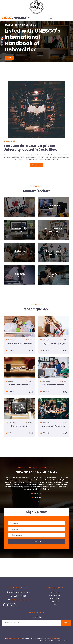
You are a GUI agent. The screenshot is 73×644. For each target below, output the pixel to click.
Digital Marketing (19, 426)
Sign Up (66, 623)
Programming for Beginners (19, 343)
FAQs (59, 641)
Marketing (55, 598)
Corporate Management (54, 385)
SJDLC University (55, 638)
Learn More (36, 165)
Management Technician (54, 426)
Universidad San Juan (14, 638)
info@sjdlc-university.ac (20, 600)
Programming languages (54, 343)
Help (65, 641)
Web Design (55, 592)
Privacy (43, 641)
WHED (9, 58)
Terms (51, 641)
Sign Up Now (36, 542)
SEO (55, 604)
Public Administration (19, 385)
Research (55, 601)
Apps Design (55, 595)
